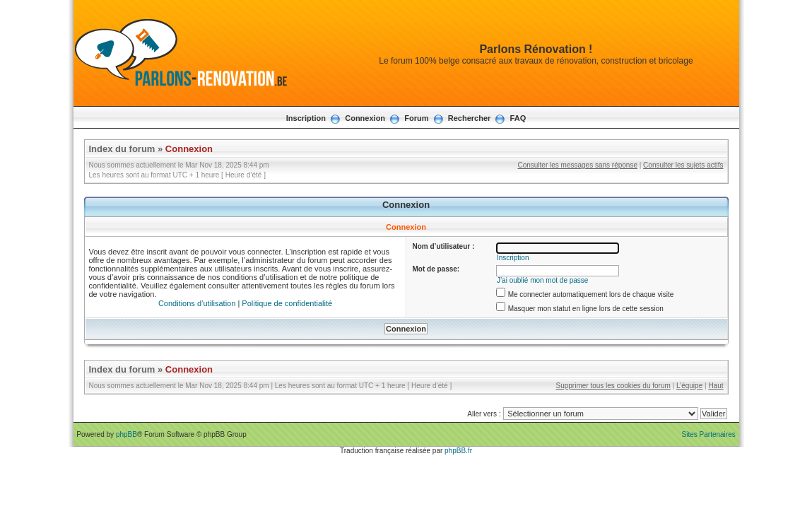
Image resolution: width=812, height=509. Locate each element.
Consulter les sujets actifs (683, 165)
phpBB (126, 434)
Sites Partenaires (709, 434)
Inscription (306, 118)
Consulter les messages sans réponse (577, 165)
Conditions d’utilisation (197, 303)
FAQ (518, 118)
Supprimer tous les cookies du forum (613, 386)
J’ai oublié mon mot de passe (543, 280)
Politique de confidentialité (287, 303)
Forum (416, 118)
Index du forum (122, 149)
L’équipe (689, 386)
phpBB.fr (458, 451)
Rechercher (470, 118)
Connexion (365, 118)
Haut (716, 386)
